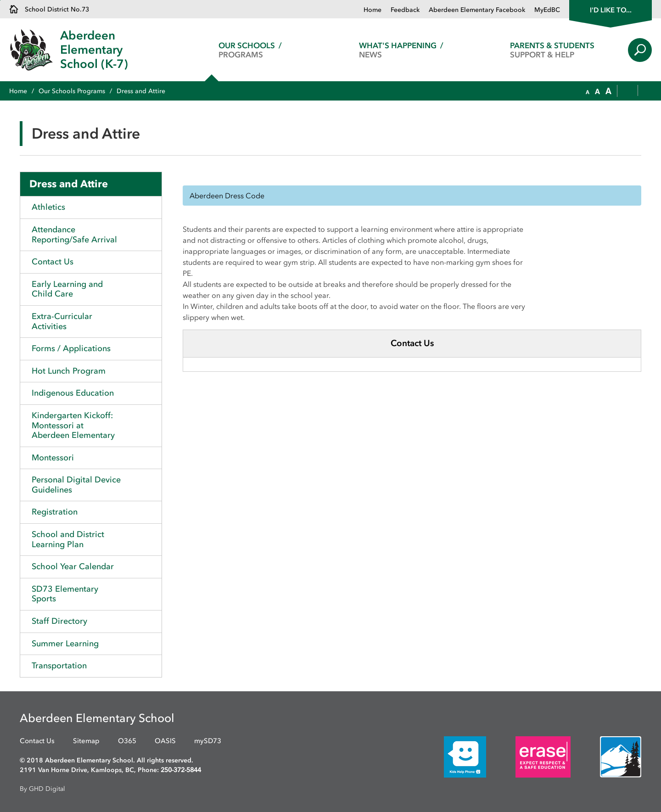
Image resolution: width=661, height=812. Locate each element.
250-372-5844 (181, 770)
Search (640, 50)
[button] (588, 91)
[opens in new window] (451, 756)
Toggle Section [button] (152, 262)
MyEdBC (547, 10)
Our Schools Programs (72, 91)
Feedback (405, 10)
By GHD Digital (42, 789)
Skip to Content (0, 0)
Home (373, 10)
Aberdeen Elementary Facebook (477, 10)
